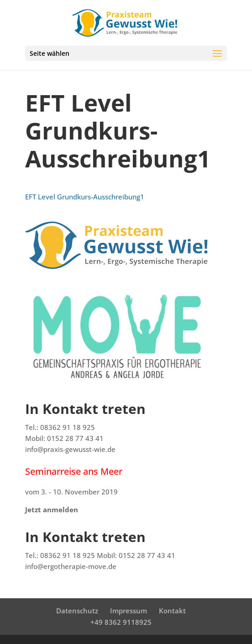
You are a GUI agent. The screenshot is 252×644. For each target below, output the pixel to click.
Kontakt (172, 611)
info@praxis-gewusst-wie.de (70, 449)
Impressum (129, 611)
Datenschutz (77, 611)
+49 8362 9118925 (121, 622)
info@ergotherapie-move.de (71, 566)
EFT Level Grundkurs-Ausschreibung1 (85, 197)
